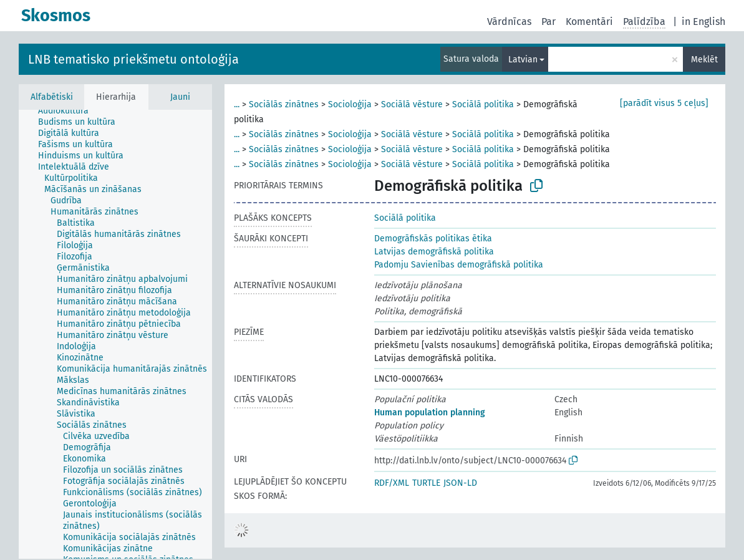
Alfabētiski (52, 97)
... (237, 104)
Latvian (523, 60)
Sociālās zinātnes (284, 104)
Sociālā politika (483, 104)
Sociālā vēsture (412, 104)
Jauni (180, 97)
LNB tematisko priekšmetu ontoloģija (133, 59)
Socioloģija (350, 104)
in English (703, 22)
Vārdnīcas (509, 22)
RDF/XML (392, 483)
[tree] (115, 334)
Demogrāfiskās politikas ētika (433, 239)
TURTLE (426, 483)
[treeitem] (69, 111)
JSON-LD (460, 483)
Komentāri (589, 22)
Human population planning (430, 413)
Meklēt (704, 60)
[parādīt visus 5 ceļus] (664, 103)
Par (548, 22)
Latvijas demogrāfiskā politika (434, 252)
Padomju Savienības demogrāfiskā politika (459, 265)
